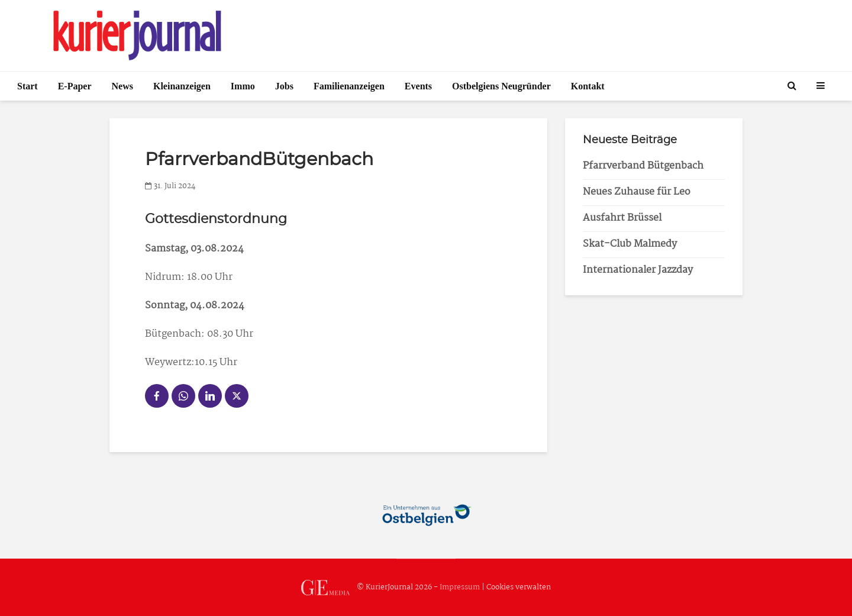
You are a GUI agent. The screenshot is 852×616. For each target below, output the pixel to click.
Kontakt (588, 86)
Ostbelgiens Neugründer (501, 86)
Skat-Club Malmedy (630, 244)
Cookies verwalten (519, 587)
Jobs (284, 86)
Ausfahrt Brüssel (622, 218)
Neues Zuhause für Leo (637, 192)
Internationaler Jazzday (638, 270)
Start (28, 86)
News (122, 86)
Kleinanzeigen (182, 86)
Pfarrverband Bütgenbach (643, 166)
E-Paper (75, 86)
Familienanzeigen (349, 86)
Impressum (460, 587)
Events (418, 86)
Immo (243, 86)
